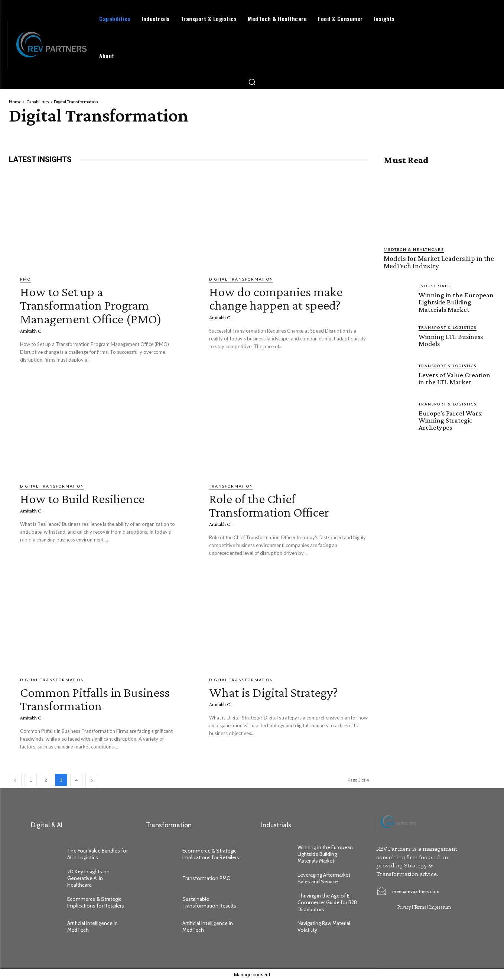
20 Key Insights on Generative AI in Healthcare (88, 878)
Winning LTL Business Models (450, 339)
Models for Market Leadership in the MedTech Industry (437, 262)
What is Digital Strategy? (281, 691)
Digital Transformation (241, 279)
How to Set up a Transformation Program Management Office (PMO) (100, 305)
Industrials (434, 285)
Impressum (440, 907)
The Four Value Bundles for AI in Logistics (97, 854)
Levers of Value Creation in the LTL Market (454, 378)
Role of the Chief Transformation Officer (276, 505)
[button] (252, 82)
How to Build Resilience (89, 498)
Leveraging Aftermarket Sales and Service (324, 878)
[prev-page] (15, 780)
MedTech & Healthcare (414, 249)
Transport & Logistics (448, 327)
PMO (25, 279)
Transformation (231, 486)
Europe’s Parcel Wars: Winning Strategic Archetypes (450, 419)
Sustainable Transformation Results (209, 902)
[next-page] (92, 780)
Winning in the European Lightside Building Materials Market (456, 302)
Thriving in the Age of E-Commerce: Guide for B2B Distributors (327, 902)
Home (15, 102)
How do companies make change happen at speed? (283, 298)
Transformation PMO (207, 878)
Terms (420, 907)
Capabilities (38, 102)
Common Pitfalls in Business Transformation (94, 698)
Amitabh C (31, 330)
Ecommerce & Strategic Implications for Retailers (96, 902)
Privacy (404, 907)
